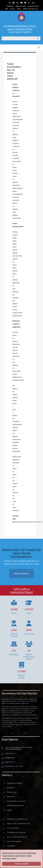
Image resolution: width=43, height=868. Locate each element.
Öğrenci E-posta (21, 6)
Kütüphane (10, 6)
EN (33, 3)
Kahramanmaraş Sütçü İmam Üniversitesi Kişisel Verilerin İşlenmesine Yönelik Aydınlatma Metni (19, 856)
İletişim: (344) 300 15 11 (31, 9)
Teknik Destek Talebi (15, 783)
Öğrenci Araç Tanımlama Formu (19, 823)
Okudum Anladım (21, 864)
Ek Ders (13, 9)
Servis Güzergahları (14, 841)
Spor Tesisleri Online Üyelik (17, 837)
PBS (6, 9)
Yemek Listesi (12, 792)
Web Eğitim (11, 788)
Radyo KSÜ (11, 797)
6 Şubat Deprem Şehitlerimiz (17, 819)
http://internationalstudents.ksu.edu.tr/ (29, 522)
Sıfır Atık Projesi (13, 828)
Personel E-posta (33, 6)
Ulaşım (9, 810)
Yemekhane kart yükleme (16, 832)
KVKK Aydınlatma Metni (15, 805)
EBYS (19, 9)
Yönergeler (11, 846)
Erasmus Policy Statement (16, 801)
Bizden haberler (21, 574)
